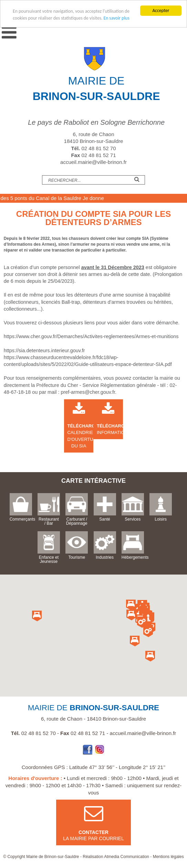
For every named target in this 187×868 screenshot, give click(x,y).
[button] (148, 619)
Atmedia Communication (127, 857)
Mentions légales (168, 857)
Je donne (105, 198)
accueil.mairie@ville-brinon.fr (93, 162)
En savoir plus (117, 18)
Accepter (161, 10)
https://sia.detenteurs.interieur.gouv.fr (44, 350)
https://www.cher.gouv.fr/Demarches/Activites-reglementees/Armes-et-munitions (91, 336)
